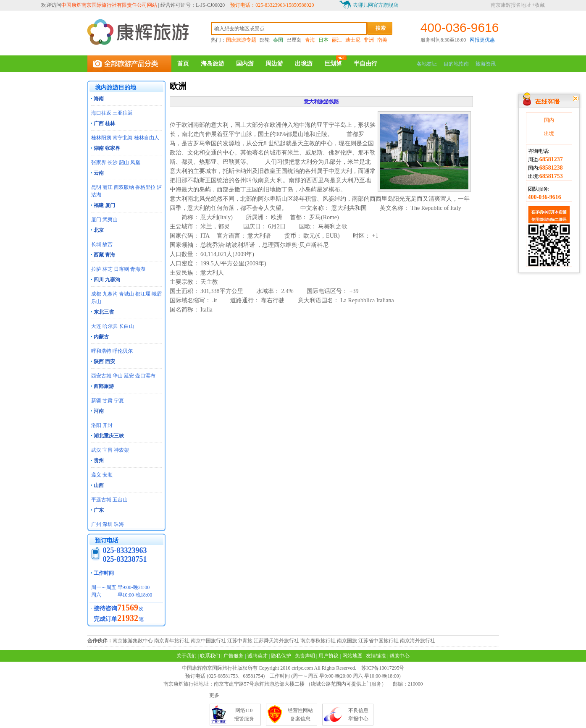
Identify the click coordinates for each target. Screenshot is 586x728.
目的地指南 (456, 64)
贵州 (99, 461)
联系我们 (210, 656)
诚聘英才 (258, 656)
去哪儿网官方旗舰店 (376, 5)
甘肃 (108, 401)
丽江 (337, 40)
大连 (96, 326)
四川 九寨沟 (107, 280)
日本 (323, 40)
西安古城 (101, 376)
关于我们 (187, 656)
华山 (118, 376)
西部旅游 (104, 386)
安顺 (108, 475)
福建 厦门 (104, 205)
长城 (96, 244)
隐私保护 (281, 656)
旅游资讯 (486, 64)
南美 (382, 40)
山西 (99, 485)
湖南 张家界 (107, 148)
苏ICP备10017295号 (383, 668)
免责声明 (305, 656)
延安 (129, 376)
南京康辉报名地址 (511, 5)
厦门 (96, 220)
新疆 (96, 401)
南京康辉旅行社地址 (186, 684)
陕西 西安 (104, 361)
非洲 (369, 40)
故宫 (108, 244)
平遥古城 (101, 500)
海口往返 (101, 113)
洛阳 (96, 425)
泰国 (278, 40)
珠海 (119, 524)
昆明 (96, 187)
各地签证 (427, 64)
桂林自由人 (147, 138)
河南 (99, 411)
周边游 (274, 64)
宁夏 (119, 401)
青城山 (126, 294)
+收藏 (539, 5)
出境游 (304, 64)
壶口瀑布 (145, 376)
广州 (96, 524)
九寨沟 (110, 294)
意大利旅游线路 (321, 102)
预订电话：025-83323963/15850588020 (272, 5)
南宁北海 (123, 138)
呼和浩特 (101, 351)
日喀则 (121, 269)
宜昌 (108, 450)
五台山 (120, 500)
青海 (310, 40)
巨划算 (333, 64)
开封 (108, 425)
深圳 (108, 524)
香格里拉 (145, 187)
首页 (183, 64)
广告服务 (234, 656)
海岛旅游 (213, 64)
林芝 (108, 269)
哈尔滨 (110, 326)
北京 (99, 230)
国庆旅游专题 (241, 40)
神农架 (121, 450)
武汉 (96, 450)
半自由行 (365, 64)
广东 (99, 510)
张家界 (99, 162)
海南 (99, 99)
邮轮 (265, 40)
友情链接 (376, 656)
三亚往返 (123, 113)
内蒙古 (101, 337)
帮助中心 (399, 656)
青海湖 (138, 269)
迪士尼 (353, 40)
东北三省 (104, 312)
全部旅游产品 (129, 64)
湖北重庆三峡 (109, 436)
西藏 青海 (104, 255)
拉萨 (96, 269)
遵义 (96, 475)
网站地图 (352, 656)
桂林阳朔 (101, 138)
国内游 (245, 64)
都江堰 (143, 294)
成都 (96, 294)
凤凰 (135, 162)
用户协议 (328, 656)
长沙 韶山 (118, 162)
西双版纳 (124, 187)
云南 (99, 173)
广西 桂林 (104, 123)
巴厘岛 (294, 40)
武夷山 (110, 220)
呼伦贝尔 (123, 351)
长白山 (126, 326)
